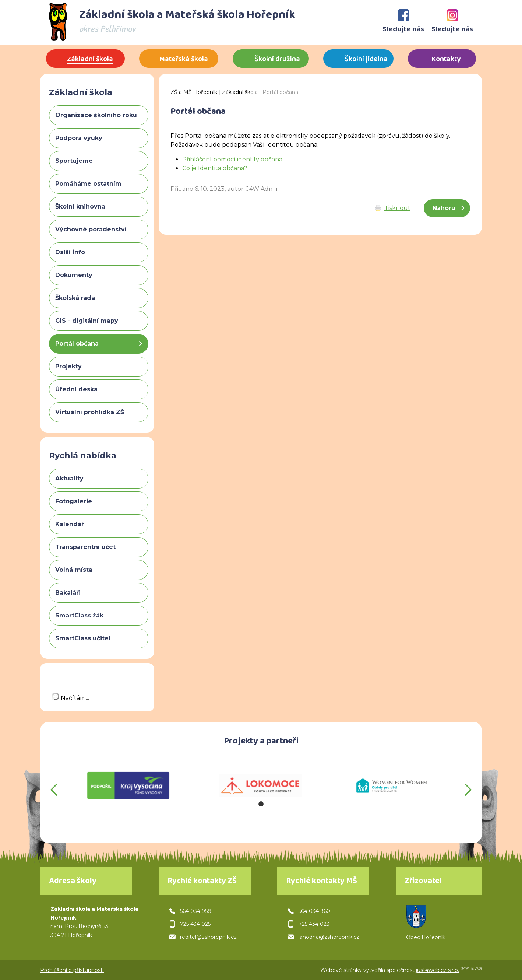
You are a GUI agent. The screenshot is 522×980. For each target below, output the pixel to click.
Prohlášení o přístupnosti (72, 970)
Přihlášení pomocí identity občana (232, 159)
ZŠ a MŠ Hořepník (194, 92)
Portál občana (280, 92)
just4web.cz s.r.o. (438, 970)
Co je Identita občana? (215, 168)
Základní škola (240, 92)
